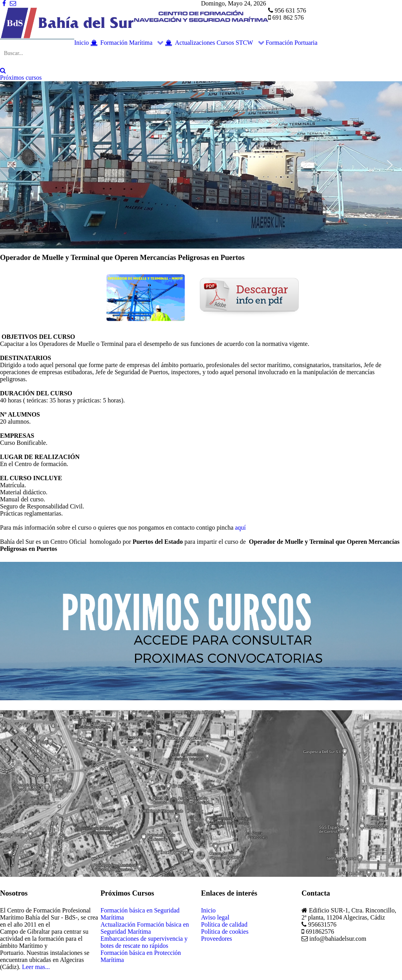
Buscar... (0, 39)
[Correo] (13, 3)
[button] (12, 165)
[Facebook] (5, 3)
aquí (241, 527)
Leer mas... (36, 967)
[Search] (3, 70)
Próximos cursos (21, 78)
